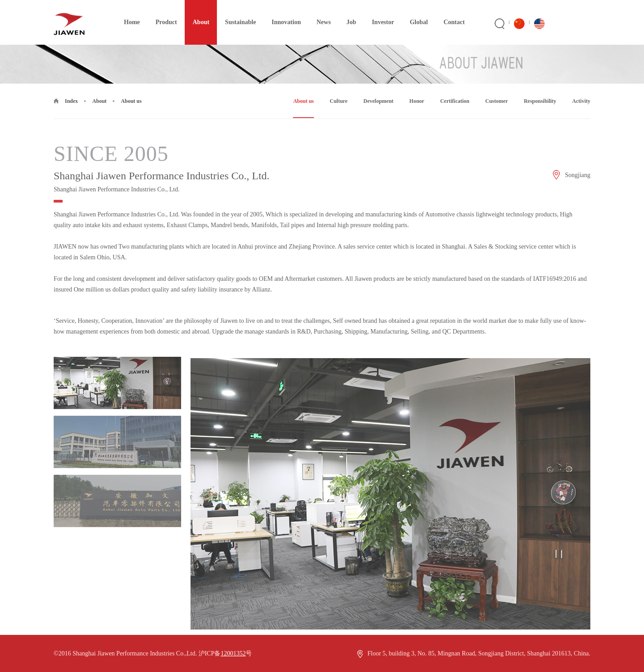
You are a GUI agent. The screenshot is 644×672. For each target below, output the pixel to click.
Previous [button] (220, 517)
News (320, 13)
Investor (379, 13)
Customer (497, 101)
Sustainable (236, 13)
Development (379, 101)
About (197, 13)
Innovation (282, 13)
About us (131, 101)
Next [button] (561, 517)
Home (128, 13)
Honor (417, 101)
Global (415, 13)
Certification (455, 101)
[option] (117, 406)
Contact (450, 13)
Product (162, 13)
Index (71, 101)
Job (347, 13)
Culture (339, 101)
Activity (581, 101)
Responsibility (540, 101)
